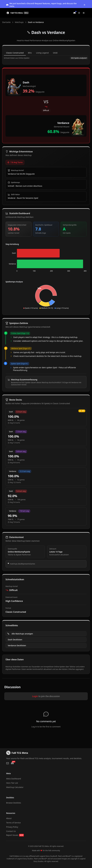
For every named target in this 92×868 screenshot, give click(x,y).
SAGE (55, 53)
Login (35, 696)
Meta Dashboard (14, 779)
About (9, 818)
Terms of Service (13, 823)
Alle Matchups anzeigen (20, 634)
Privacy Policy (12, 827)
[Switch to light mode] (79, 13)
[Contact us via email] (8, 763)
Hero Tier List (12, 783)
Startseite (6, 22)
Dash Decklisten (15, 640)
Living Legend (42, 53)
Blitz (30, 53)
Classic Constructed (15, 53)
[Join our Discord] (75, 13)
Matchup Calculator (15, 787)
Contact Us (11, 831)
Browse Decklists (14, 803)
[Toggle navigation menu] (84, 13)
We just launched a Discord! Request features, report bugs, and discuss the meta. (41, 5)
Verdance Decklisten (17, 645)
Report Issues (15, 835)
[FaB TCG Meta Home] (17, 13)
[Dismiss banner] (84, 5)
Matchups (19, 22)
